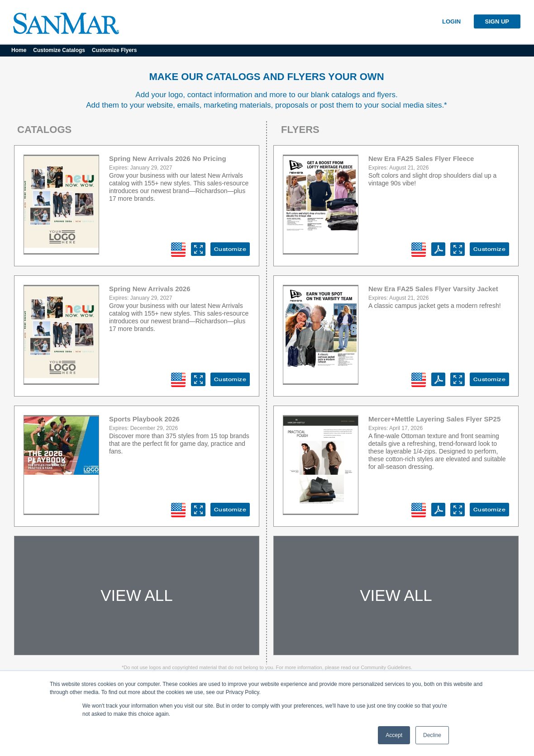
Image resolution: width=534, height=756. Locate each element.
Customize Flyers (114, 50)
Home (19, 50)
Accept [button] (394, 735)
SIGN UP (497, 21)
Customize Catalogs (59, 50)
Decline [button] (432, 735)
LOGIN (451, 21)
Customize (230, 249)
